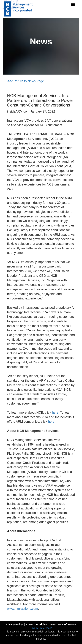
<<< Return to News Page (26, 81)
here (55, 413)
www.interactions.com (23, 609)
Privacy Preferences (41, 628)
